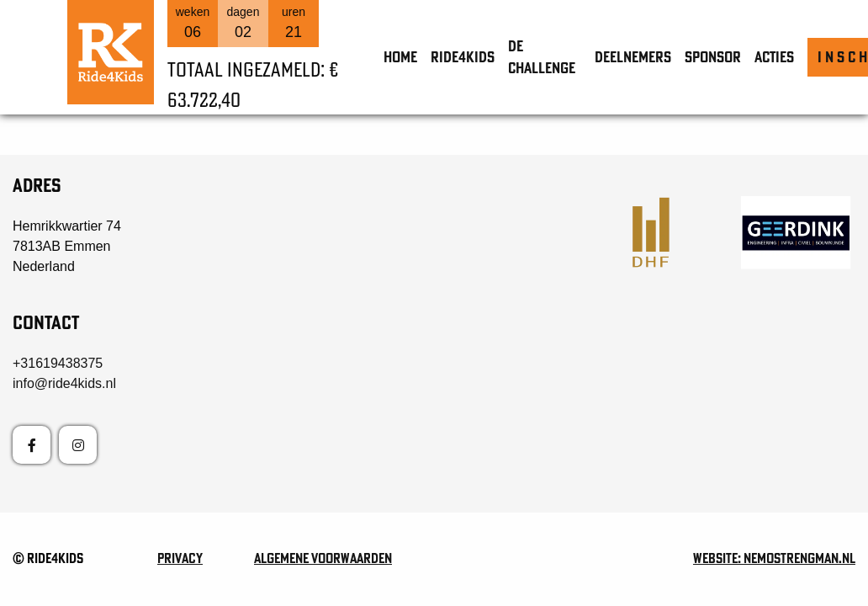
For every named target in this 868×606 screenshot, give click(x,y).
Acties (774, 57)
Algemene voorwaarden (323, 558)
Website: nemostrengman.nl (774, 558)
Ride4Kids (463, 57)
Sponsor (713, 57)
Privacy (180, 558)
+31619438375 (58, 363)
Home (400, 57)
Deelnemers (633, 57)
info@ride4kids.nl (64, 383)
